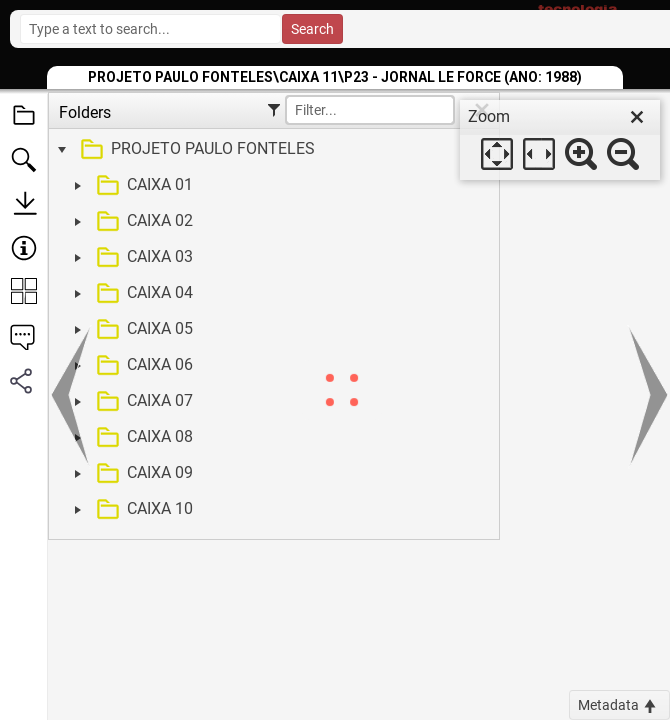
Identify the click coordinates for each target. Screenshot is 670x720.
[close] (637, 117)
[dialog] (560, 140)
